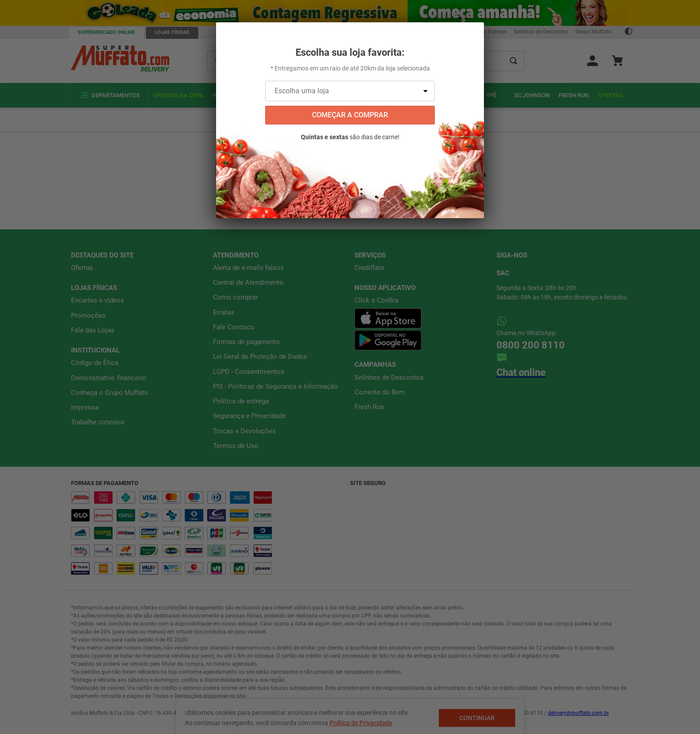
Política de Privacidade (361, 723)
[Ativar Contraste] (629, 32)
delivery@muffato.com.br (578, 688)
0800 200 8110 (531, 321)
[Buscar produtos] (513, 61)
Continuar (477, 718)
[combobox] (366, 61)
